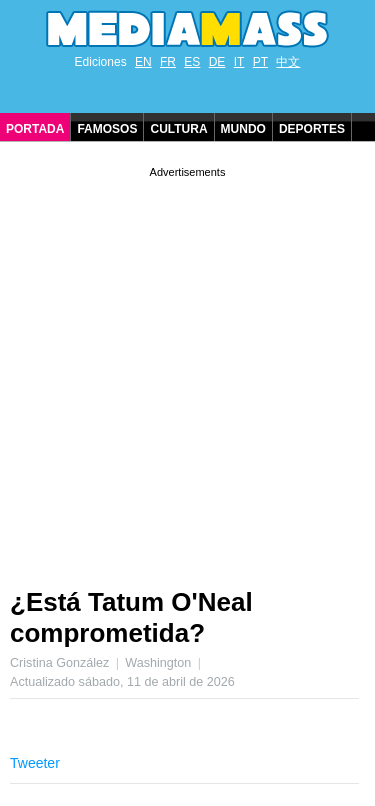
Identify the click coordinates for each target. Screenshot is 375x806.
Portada (35, 129)
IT (239, 62)
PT (260, 62)
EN (143, 62)
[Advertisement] (187, 369)
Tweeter (35, 763)
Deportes (312, 129)
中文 (288, 62)
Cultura (178, 129)
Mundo (243, 129)
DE (217, 62)
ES (192, 62)
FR (168, 62)
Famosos (107, 129)
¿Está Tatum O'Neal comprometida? (131, 617)
